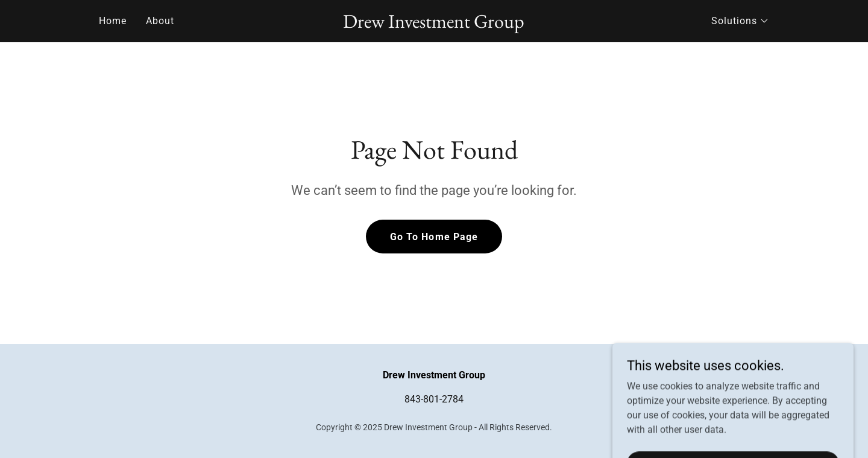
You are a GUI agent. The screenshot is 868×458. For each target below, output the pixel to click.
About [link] (160, 21)
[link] (434, 24)
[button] (740, 21)
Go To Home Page (434, 237)
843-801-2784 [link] (434, 399)
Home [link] (113, 21)
